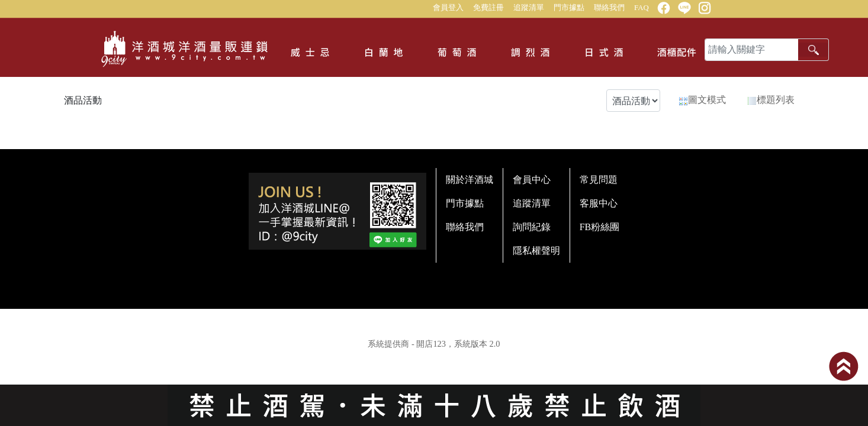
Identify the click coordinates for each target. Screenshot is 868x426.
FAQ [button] (642, 8)
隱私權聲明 (536, 251)
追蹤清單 (529, 8)
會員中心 (532, 180)
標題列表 (771, 100)
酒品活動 (83, 100)
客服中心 (599, 203)
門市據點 (569, 8)
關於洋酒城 (470, 180)
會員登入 (448, 8)
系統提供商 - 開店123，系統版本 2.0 (434, 344)
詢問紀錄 (532, 227)
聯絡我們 (609, 8)
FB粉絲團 (600, 227)
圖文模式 (702, 100)
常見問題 (599, 180)
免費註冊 (488, 8)
